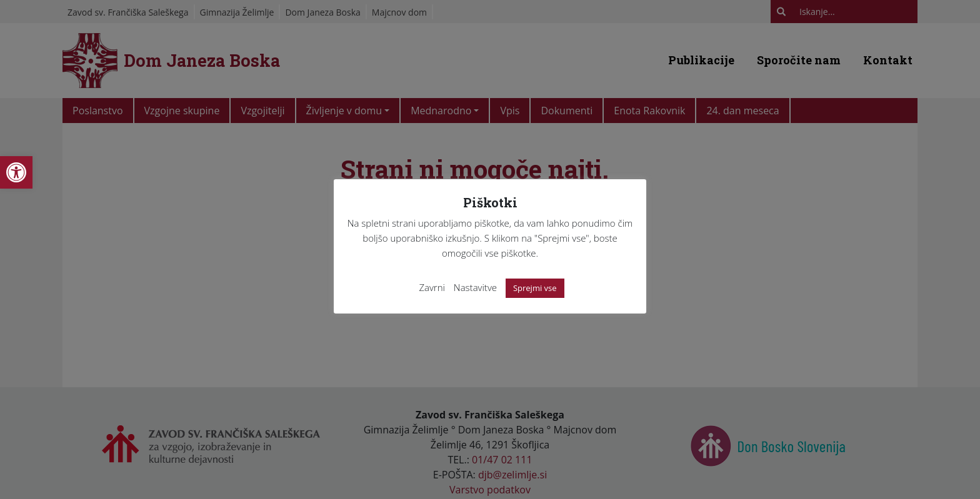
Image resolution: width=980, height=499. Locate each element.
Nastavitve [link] (475, 287)
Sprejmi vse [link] (535, 288)
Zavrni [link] (432, 287)
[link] (16, 172)
